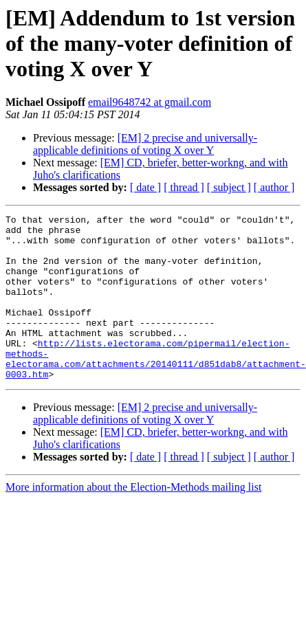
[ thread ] (184, 187)
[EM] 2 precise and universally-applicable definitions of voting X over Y (145, 144)
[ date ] (145, 187)
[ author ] (274, 187)
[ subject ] (229, 187)
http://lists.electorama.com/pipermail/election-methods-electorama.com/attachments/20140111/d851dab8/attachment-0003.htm (156, 388)
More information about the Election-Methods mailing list (133, 520)
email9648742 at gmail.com (150, 102)
